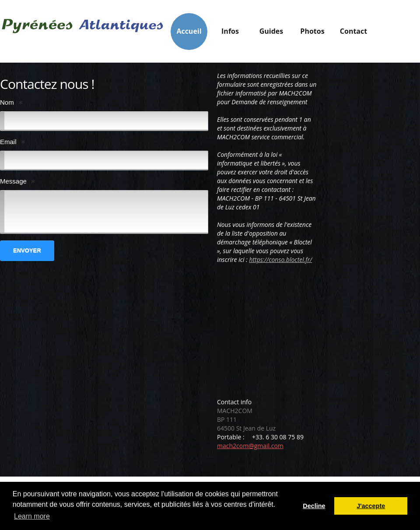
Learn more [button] (32, 516)
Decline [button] (314, 506)
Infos (230, 34)
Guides (271, 34)
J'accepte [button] (371, 506)
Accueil (189, 31)
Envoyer (27, 250)
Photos (312, 31)
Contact (353, 31)
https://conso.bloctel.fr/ (280, 260)
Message (13, 181)
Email (8, 142)
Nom (7, 102)
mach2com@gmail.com (250, 446)
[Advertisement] (290, 334)
